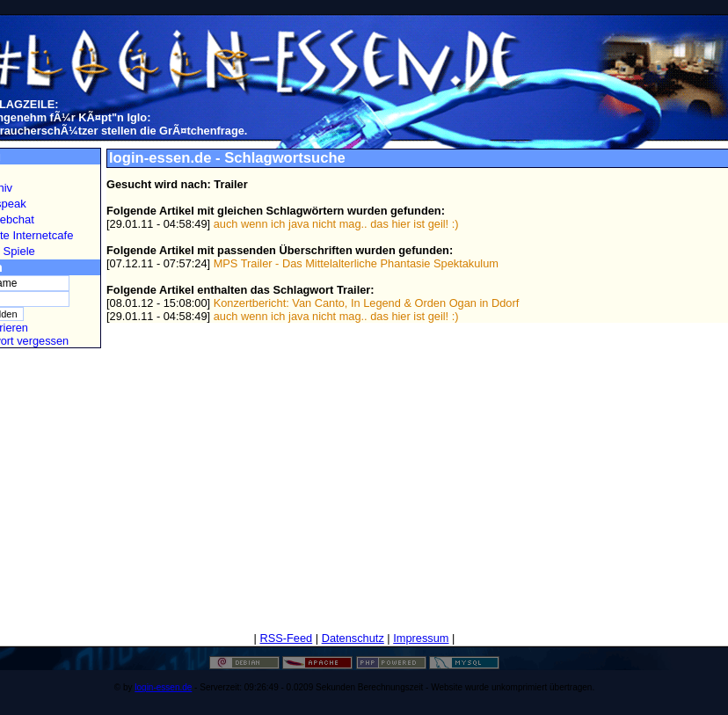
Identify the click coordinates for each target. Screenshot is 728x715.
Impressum (421, 638)
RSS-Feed (286, 638)
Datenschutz (353, 638)
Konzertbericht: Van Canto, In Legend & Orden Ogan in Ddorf (367, 303)
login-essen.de (163, 687)
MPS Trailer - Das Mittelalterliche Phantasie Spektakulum (356, 263)
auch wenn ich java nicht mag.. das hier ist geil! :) (336, 224)
